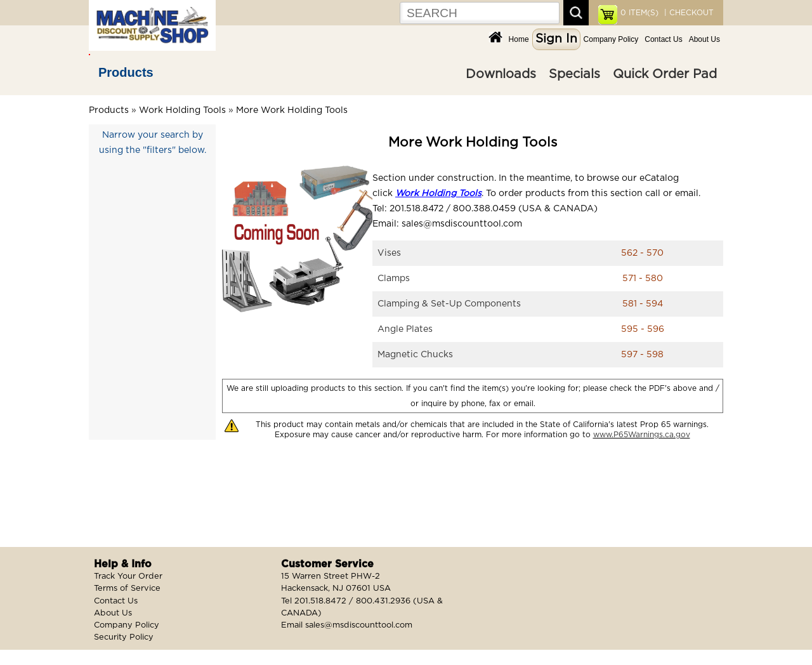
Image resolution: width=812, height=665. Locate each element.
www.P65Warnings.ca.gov (642, 435)
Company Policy (611, 39)
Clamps (394, 279)
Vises (389, 253)
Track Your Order (128, 576)
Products (126, 72)
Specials (574, 74)
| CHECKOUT (688, 13)
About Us (704, 39)
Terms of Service (127, 589)
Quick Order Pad (665, 74)
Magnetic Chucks (415, 355)
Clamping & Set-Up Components (449, 304)
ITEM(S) (639, 13)
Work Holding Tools (182, 110)
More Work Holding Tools (292, 110)
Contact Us (663, 39)
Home (519, 39)
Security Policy (124, 637)
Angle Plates (405, 329)
